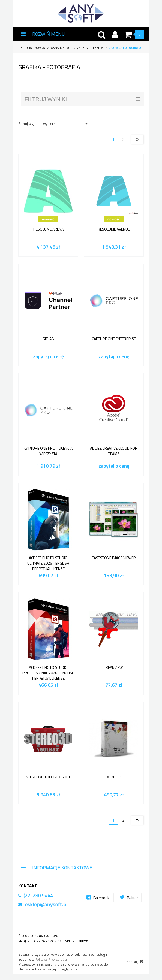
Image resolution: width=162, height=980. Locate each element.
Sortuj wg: (26, 124)
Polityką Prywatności (51, 959)
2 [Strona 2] (123, 139)
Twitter (129, 897)
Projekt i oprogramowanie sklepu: (53, 941)
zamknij (135, 961)
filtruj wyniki (82, 99)
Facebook (98, 897)
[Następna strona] (137, 140)
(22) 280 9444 (38, 895)
